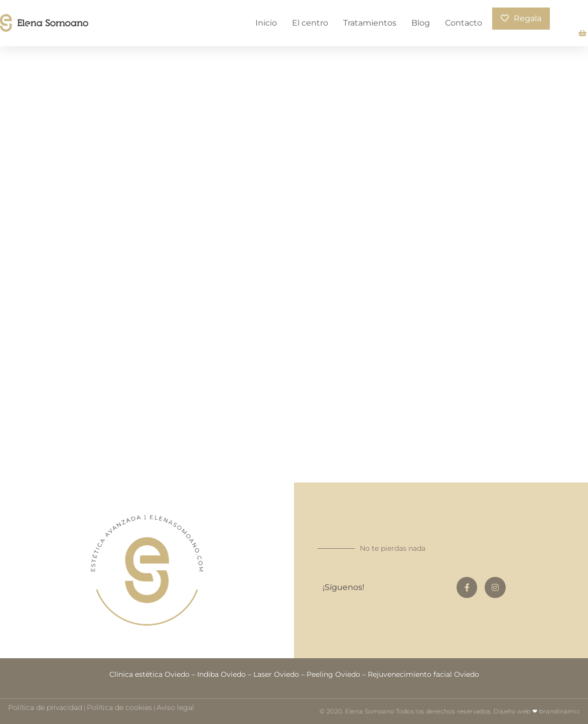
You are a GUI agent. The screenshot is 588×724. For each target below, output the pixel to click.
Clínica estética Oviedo (150, 674)
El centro (310, 23)
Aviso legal (175, 707)
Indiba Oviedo (222, 674)
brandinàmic (560, 711)
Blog (421, 23)
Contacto (464, 23)
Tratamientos (370, 23)
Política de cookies (119, 707)
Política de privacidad (45, 707)
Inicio (266, 23)
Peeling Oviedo (333, 674)
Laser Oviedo (276, 674)
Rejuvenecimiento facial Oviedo (423, 674)
